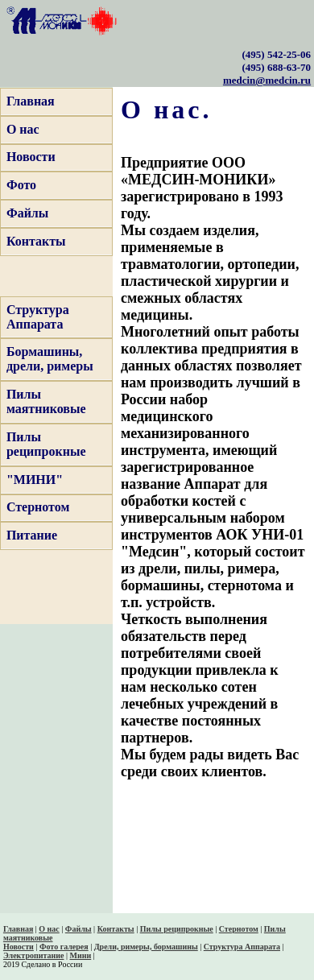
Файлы (27, 213)
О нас (23, 129)
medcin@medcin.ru (267, 80)
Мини (80, 955)
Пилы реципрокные (46, 444)
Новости (31, 157)
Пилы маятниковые (46, 401)
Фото (21, 185)
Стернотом (38, 507)
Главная (31, 101)
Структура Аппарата (38, 317)
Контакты (36, 241)
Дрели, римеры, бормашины (146, 947)
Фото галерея (64, 947)
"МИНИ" (35, 480)
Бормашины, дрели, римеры (50, 359)
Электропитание (34, 955)
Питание (32, 535)
